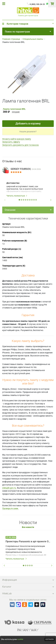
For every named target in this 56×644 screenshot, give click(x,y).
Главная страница (11, 39)
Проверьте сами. (10, 508)
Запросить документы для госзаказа (20, 145)
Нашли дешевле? (28, 132)
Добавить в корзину (28, 123)
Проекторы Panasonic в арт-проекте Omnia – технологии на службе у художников (28, 541)
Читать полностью (17, 196)
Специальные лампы (33, 39)
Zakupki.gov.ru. (9, 488)
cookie (20, 639)
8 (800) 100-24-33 (37, 4)
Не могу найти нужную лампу (17, 139)
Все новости (28, 527)
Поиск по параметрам (28, 32)
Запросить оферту (11, 142)
